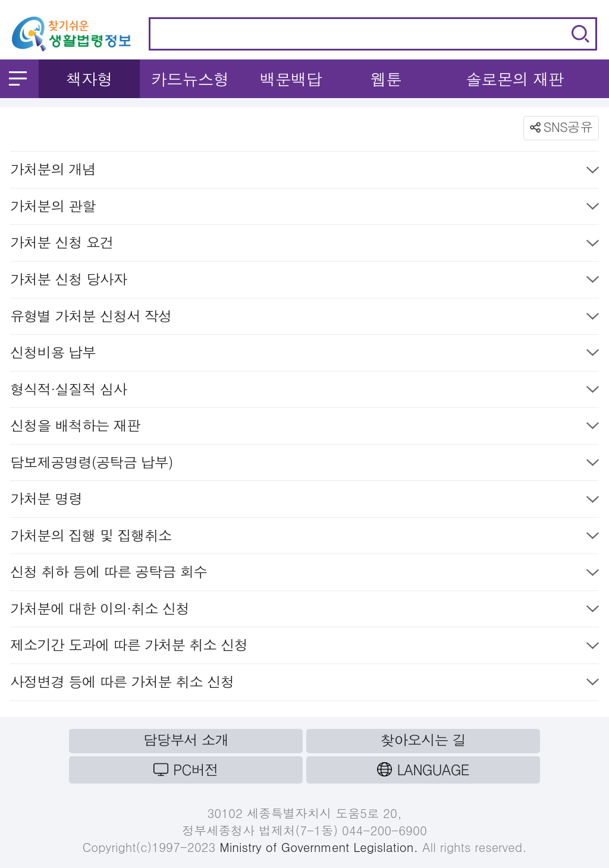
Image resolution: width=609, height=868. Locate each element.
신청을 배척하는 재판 (304, 428)
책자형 (89, 79)
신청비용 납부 (304, 355)
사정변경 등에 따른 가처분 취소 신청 (304, 684)
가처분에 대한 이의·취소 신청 (304, 611)
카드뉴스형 (190, 79)
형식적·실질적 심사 (304, 391)
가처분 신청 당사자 (304, 282)
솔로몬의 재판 (515, 79)
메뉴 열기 (18, 78)
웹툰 (386, 79)
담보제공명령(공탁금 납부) (304, 465)
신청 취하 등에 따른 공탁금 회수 (304, 574)
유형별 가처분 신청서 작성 (304, 318)
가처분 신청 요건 (304, 245)
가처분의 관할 (304, 208)
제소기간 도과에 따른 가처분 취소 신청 (304, 647)
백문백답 (291, 79)
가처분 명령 (304, 501)
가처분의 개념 (304, 172)
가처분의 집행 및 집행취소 (304, 538)
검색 (580, 34)
